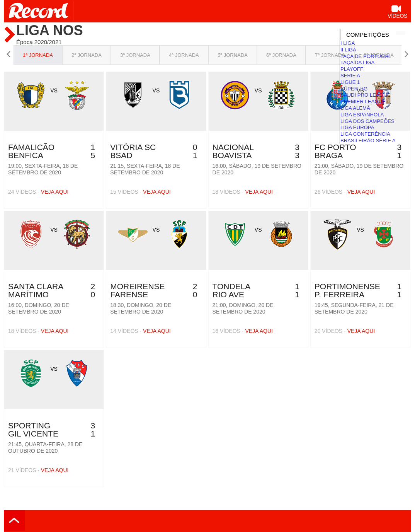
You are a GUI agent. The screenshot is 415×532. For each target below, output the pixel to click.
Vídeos (397, 13)
